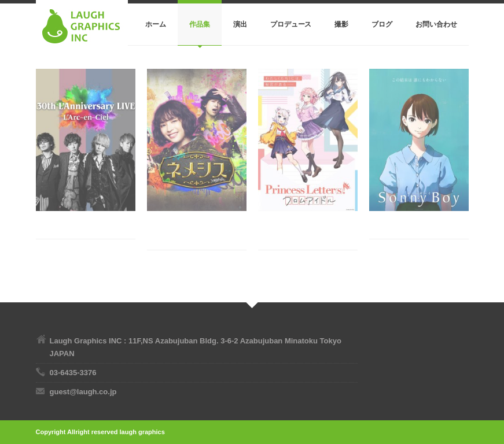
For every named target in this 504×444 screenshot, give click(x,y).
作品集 (200, 24)
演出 (240, 24)
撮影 (341, 24)
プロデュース (291, 24)
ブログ (382, 24)
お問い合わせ (436, 24)
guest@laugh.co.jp (83, 392)
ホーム (156, 24)
